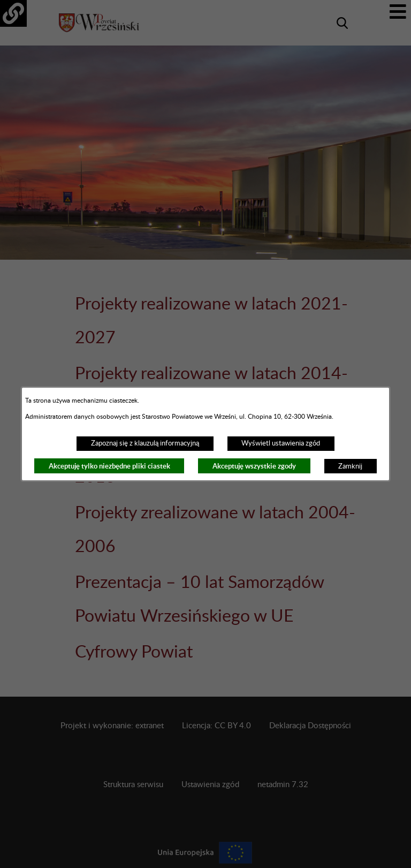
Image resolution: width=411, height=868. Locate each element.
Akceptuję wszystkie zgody (254, 466)
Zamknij (350, 466)
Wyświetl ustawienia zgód (281, 443)
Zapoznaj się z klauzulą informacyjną (145, 443)
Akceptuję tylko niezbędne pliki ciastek (109, 466)
